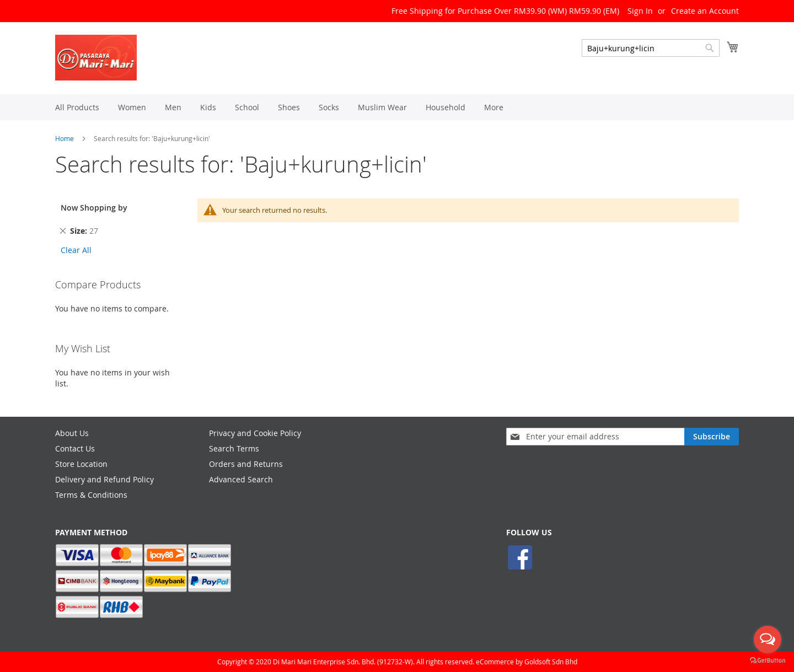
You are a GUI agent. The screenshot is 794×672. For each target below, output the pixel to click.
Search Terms (234, 448)
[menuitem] (77, 107)
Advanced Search (241, 479)
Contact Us (75, 448)
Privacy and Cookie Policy (255, 433)
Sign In (640, 11)
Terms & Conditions (91, 495)
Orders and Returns (246, 464)
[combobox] (651, 48)
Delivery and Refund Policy (104, 479)
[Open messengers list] (768, 639)
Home (65, 138)
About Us (72, 433)
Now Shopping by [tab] (94, 208)
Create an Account (705, 11)
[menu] (397, 107)
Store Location (81, 464)
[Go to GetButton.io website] (768, 661)
